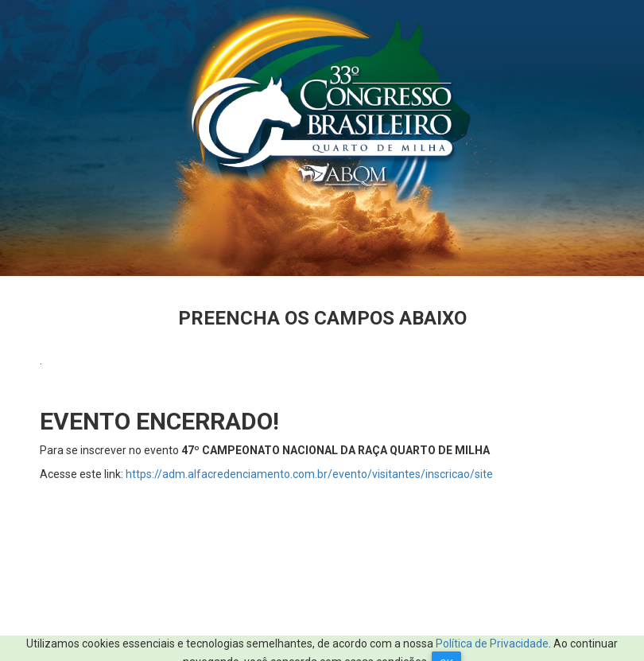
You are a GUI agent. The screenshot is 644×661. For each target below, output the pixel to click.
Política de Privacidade (492, 644)
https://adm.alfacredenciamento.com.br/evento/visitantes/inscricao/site (309, 474)
